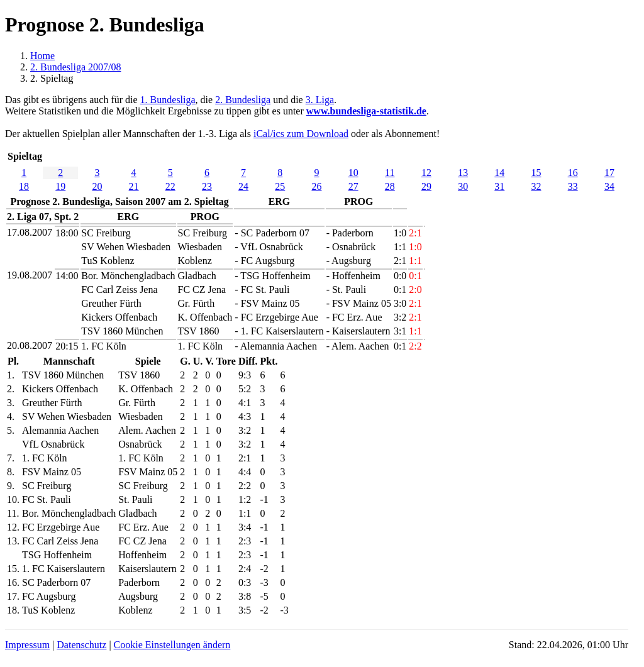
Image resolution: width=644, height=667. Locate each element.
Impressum (27, 645)
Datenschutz (81, 645)
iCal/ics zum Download (301, 134)
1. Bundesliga (168, 100)
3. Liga (320, 100)
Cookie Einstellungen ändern (172, 645)
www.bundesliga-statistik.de (366, 111)
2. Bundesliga (243, 100)
